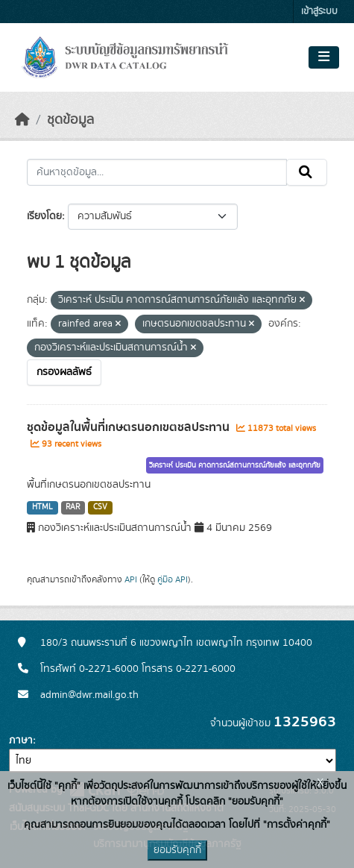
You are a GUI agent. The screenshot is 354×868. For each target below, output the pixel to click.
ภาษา (21, 740)
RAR (73, 507)
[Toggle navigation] (324, 57)
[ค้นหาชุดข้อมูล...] (157, 172)
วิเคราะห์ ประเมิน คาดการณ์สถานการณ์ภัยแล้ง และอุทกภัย (235, 465)
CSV (100, 507)
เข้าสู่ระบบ (319, 12)
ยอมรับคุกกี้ (177, 850)
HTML (42, 507)
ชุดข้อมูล (70, 120)
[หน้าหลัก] (22, 120)
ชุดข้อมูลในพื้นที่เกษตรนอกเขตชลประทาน (130, 427)
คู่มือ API (173, 579)
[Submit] (307, 172)
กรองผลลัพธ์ (64, 372)
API (131, 579)
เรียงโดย (44, 216)
